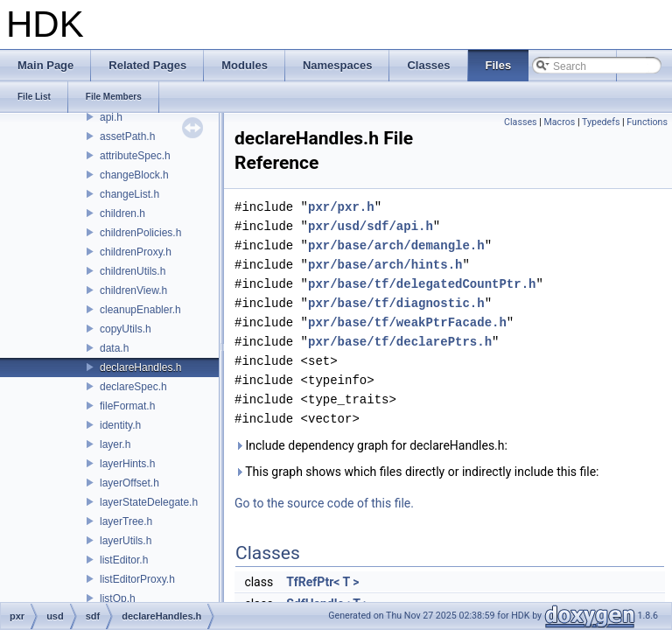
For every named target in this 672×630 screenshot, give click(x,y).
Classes (520, 122)
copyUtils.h (126, 329)
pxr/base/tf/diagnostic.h (396, 303)
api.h (111, 117)
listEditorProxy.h (137, 579)
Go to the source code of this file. (324, 503)
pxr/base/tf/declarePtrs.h (400, 342)
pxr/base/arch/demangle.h (396, 245)
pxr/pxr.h (341, 207)
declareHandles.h (140, 367)
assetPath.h (127, 136)
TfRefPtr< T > (322, 582)
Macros (559, 122)
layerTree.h (126, 521)
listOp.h (118, 598)
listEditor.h (124, 560)
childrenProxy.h (136, 252)
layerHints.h (127, 464)
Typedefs (601, 122)
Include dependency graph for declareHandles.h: (371, 445)
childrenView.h (133, 290)
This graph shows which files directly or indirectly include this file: (417, 472)
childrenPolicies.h (140, 233)
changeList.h (129, 194)
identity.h (120, 425)
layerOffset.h (129, 483)
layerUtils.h (126, 541)
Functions (647, 122)
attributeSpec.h (135, 156)
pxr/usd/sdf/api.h (371, 226)
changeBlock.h (134, 175)
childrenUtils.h (133, 271)
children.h (122, 213)
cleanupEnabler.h (140, 310)
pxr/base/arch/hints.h (385, 265)
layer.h (115, 444)
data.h (114, 348)
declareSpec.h (133, 387)
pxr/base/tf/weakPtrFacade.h (407, 322)
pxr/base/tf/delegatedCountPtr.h (422, 284)
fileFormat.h (127, 406)
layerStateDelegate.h (149, 502)
